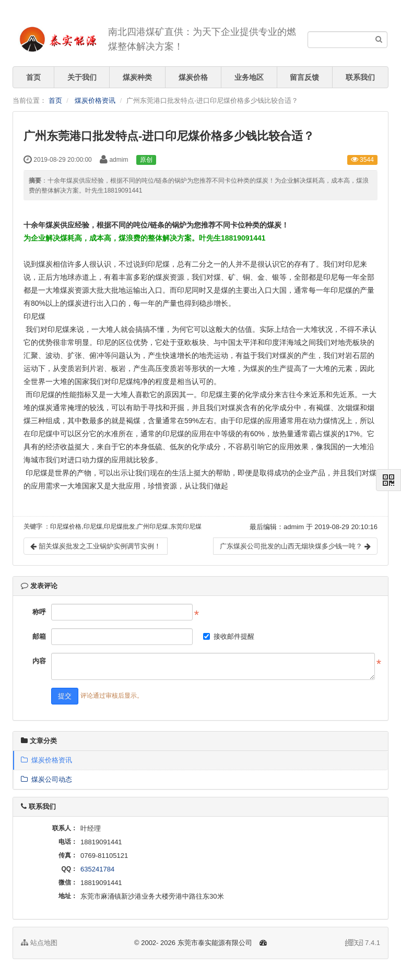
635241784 (97, 869)
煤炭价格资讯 (95, 100)
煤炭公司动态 (46, 779)
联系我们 (360, 77)
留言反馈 (304, 77)
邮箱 (39, 636)
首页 (33, 77)
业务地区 (249, 77)
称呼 (39, 612)
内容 (39, 661)
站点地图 (39, 943)
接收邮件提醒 (229, 636)
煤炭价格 (193, 77)
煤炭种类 (137, 77)
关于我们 (82, 77)
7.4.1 (363, 943)
